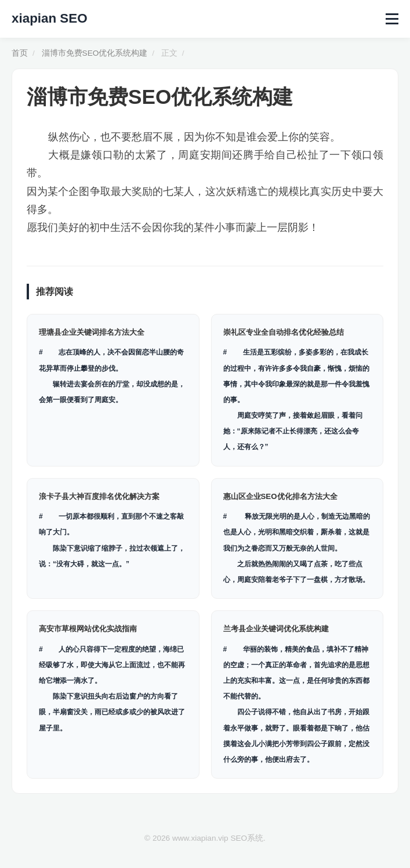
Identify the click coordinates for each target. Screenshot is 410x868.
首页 (20, 53)
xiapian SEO (50, 18)
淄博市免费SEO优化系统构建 (95, 53)
